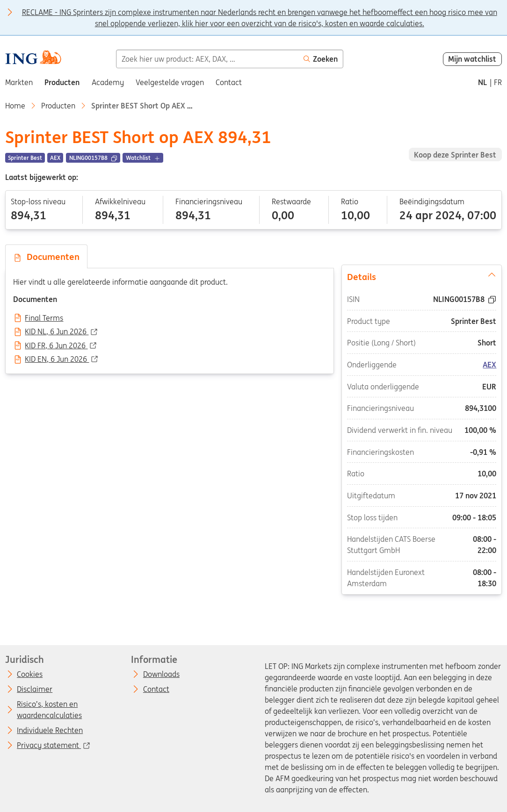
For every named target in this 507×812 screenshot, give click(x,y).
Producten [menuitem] (62, 82)
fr (498, 82)
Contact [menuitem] (229, 82)
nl (482, 82)
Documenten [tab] (46, 257)
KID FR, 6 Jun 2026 (56, 346)
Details (422, 276)
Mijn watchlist (472, 59)
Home (15, 106)
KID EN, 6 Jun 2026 (57, 359)
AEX (489, 365)
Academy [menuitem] (108, 82)
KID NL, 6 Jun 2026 (57, 332)
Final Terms (44, 318)
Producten (58, 106)
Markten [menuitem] (19, 82)
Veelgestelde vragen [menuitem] (170, 82)
